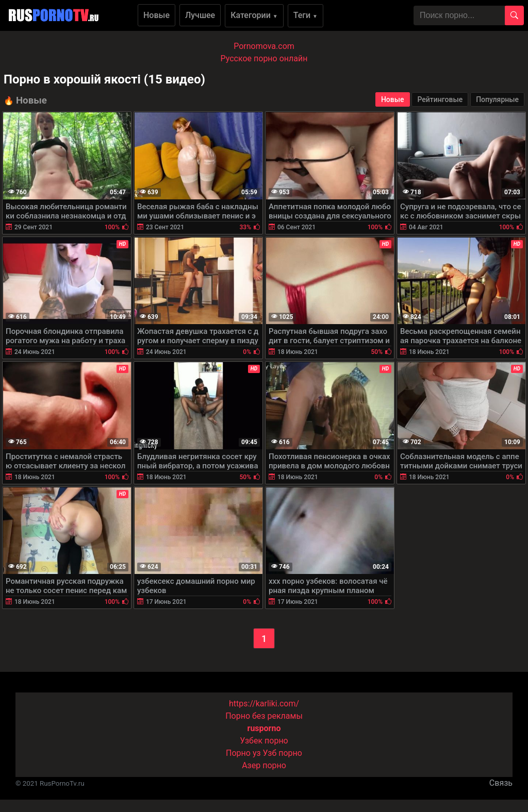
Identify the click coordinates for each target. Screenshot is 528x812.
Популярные (497, 99)
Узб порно (283, 753)
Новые (156, 15)
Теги (306, 15)
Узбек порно (264, 741)
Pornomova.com (264, 46)
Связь (501, 783)
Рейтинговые (440, 99)
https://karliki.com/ (264, 704)
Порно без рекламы (264, 716)
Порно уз (243, 753)
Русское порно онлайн (264, 58)
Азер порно (264, 765)
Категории (254, 15)
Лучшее (200, 15)
